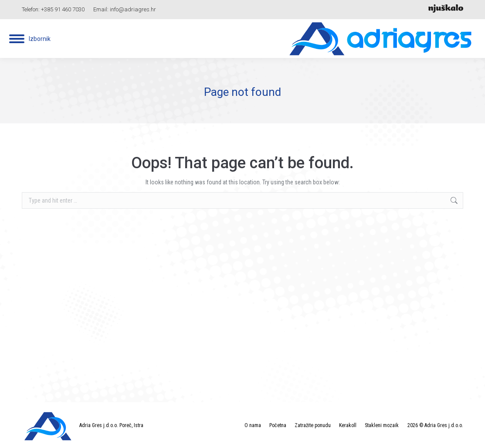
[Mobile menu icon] (30, 39)
